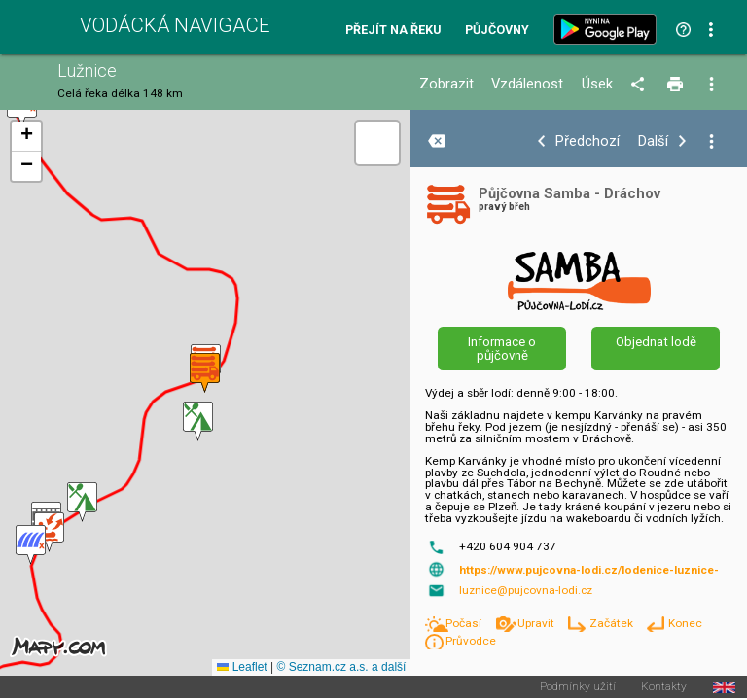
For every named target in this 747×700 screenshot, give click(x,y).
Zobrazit (446, 84)
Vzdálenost (527, 84)
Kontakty (664, 687)
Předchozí (587, 141)
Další (653, 141)
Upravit (537, 623)
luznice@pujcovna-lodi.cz (526, 590)
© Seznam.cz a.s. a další (341, 667)
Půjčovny (497, 31)
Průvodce (471, 641)
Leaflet (242, 667)
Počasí (465, 623)
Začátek (613, 623)
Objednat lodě (656, 342)
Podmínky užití (578, 687)
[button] (31, 545)
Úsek (597, 84)
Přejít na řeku (393, 31)
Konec (685, 623)
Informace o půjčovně (502, 348)
